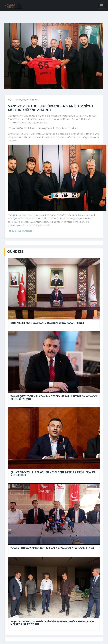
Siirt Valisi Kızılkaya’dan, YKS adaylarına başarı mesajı (47, 323)
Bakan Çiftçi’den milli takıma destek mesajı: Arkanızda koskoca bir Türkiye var (54, 398)
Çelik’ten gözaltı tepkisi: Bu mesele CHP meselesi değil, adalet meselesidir (53, 474)
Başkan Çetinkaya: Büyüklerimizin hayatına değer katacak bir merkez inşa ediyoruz (52, 623)
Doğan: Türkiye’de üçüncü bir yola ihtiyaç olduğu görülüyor (52, 548)
